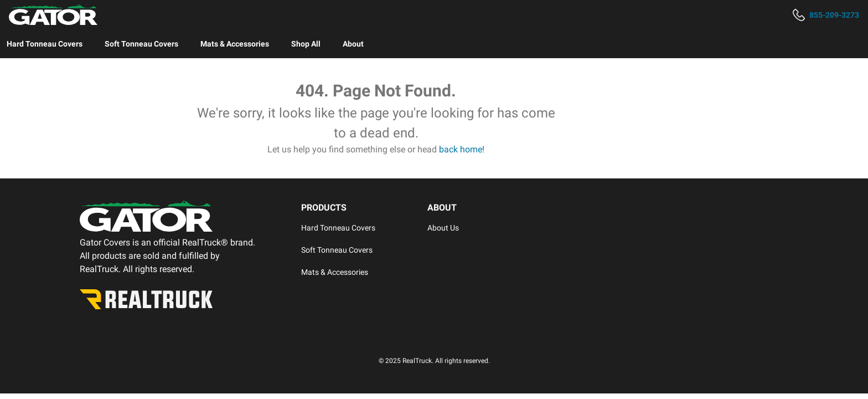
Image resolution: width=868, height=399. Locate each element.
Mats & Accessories (235, 44)
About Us (443, 228)
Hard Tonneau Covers (45, 44)
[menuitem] (45, 44)
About (353, 44)
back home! (462, 149)
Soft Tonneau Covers (141, 44)
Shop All (306, 44)
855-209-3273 (834, 15)
